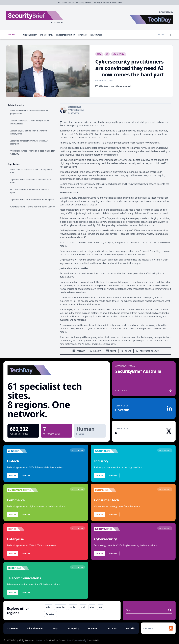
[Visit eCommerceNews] (23, 490)
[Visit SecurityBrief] (110, 529)
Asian (48, 607)
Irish (83, 607)
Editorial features (35, 628)
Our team (93, 628)
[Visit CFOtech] (23, 451)
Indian (73, 607)
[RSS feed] (158, 628)
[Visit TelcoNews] (23, 568)
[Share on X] (126, 351)
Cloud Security (30, 35)
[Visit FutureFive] (110, 490)
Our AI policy (73, 628)
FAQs (55, 628)
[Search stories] (156, 35)
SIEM (99, 54)
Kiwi (92, 607)
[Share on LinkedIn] (111, 351)
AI (107, 54)
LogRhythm (119, 54)
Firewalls (83, 35)
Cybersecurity (46, 35)
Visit (12, 475)
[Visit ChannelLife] (110, 451)
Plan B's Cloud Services (56, 640)
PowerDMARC (93, 640)
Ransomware (96, 35)
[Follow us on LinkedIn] (79, 351)
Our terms (112, 628)
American (50, 614)
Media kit (26, 475)
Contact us (13, 628)
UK (100, 607)
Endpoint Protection (66, 35)
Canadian (61, 607)
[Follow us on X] (95, 351)
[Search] (170, 35)
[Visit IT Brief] (23, 529)
